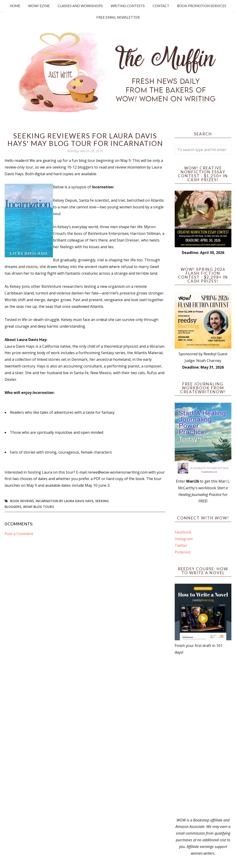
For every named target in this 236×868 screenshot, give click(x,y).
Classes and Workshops (80, 6)
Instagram (184, 539)
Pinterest (183, 552)
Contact (161, 6)
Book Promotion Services (202, 6)
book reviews (22, 501)
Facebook (183, 532)
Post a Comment (19, 534)
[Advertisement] (203, 736)
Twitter (181, 545)
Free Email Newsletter (118, 17)
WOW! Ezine (39, 6)
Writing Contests (128, 6)
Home (15, 6)
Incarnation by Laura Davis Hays (65, 501)
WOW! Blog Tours (38, 507)
